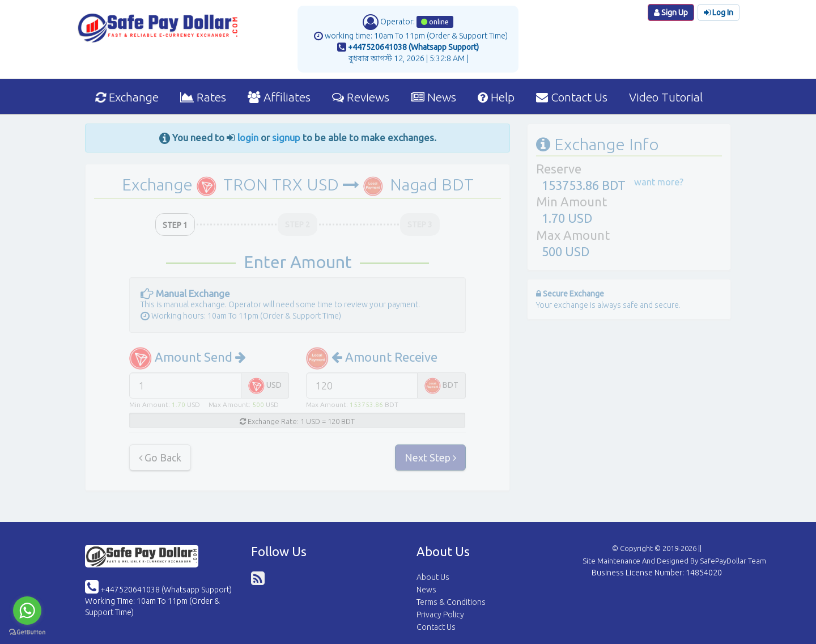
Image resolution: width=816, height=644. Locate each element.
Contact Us (572, 97)
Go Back (160, 457)
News (433, 97)
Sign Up (671, 12)
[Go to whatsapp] (27, 611)
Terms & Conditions (451, 602)
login (248, 137)
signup (286, 137)
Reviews (361, 97)
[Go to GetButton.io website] (27, 632)
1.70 (178, 404)
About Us (433, 577)
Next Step (430, 457)
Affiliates (279, 97)
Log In (719, 12)
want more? (659, 182)
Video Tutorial (666, 97)
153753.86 (366, 404)
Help (496, 97)
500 (258, 404)
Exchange (127, 97)
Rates (203, 97)
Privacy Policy (440, 615)
